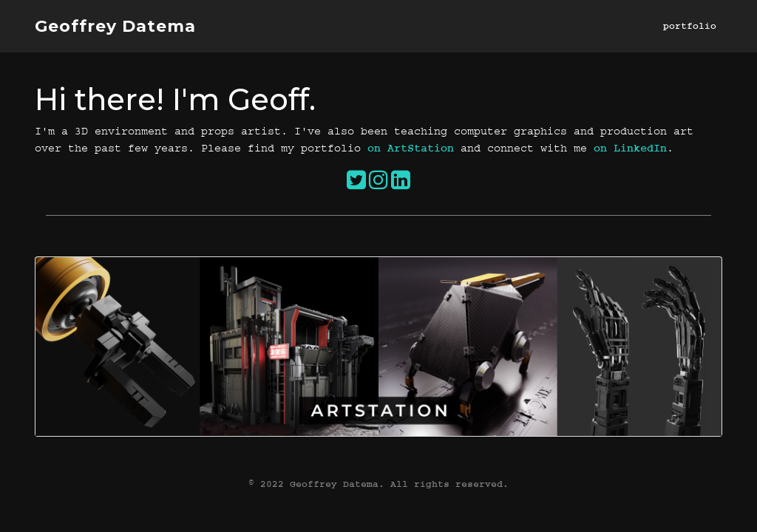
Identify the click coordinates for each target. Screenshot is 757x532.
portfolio (690, 26)
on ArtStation (411, 148)
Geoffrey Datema (115, 26)
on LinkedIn (630, 148)
